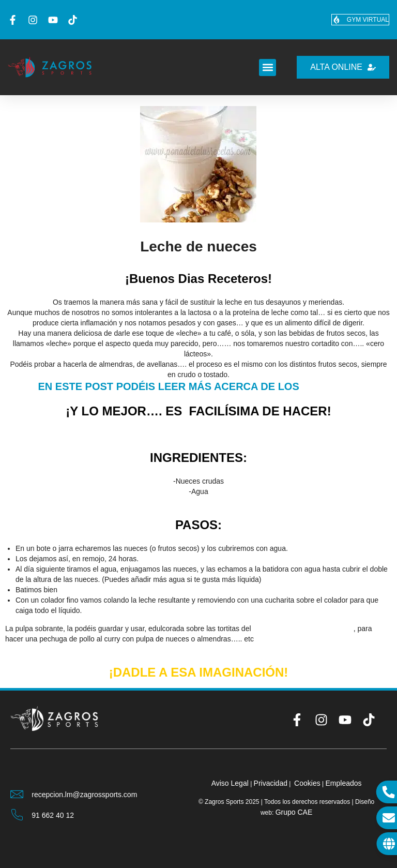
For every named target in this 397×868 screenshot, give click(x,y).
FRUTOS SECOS (330, 387)
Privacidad (271, 783)
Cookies (307, 783)
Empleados (343, 783)
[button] (268, 68)
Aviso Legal (230, 783)
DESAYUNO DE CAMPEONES (303, 628)
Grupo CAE (294, 812)
